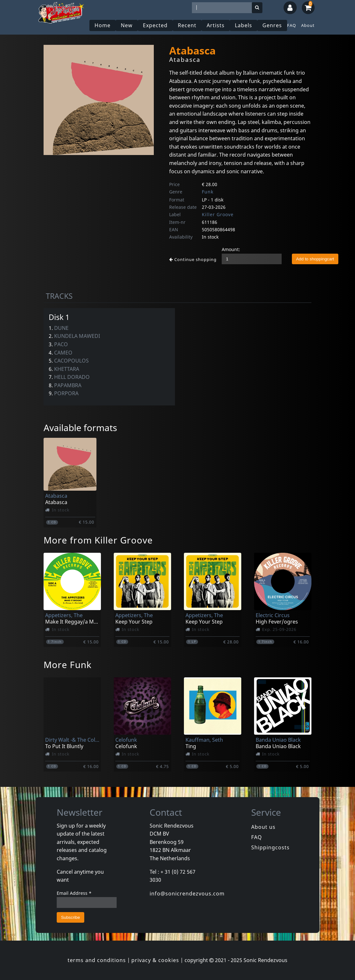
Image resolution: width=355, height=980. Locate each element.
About (308, 25)
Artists (216, 25)
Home (103, 25)
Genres (272, 25)
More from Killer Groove (98, 540)
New (127, 25)
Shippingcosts (270, 847)
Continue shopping (193, 259)
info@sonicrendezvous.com (187, 894)
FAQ (292, 25)
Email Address (74, 893)
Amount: (231, 249)
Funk (208, 192)
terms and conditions (97, 960)
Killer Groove (218, 214)
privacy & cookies (155, 960)
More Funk (68, 665)
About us (263, 827)
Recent (187, 25)
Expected (155, 25)
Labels (244, 25)
